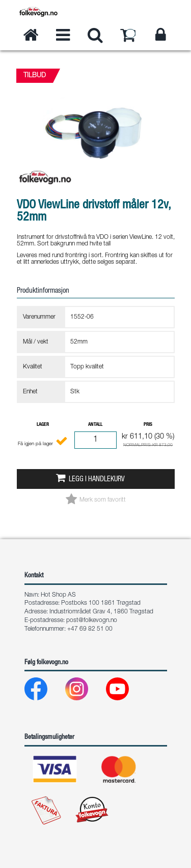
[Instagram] (85, 691)
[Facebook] (44, 691)
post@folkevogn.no (92, 621)
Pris (148, 425)
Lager (43, 425)
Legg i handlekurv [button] (97, 480)
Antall (95, 425)
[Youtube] (126, 691)
